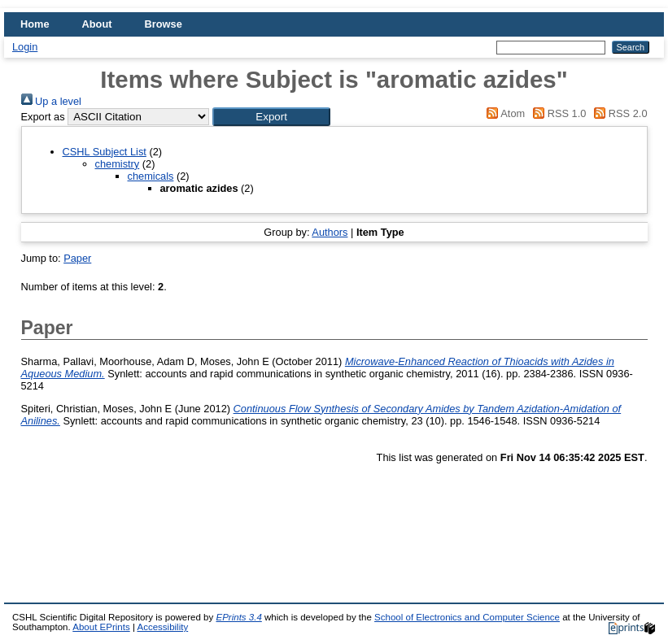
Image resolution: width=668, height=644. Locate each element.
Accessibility (162, 627)
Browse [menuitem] (164, 24)
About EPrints (101, 627)
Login (25, 47)
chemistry (118, 164)
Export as (43, 117)
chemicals (151, 176)
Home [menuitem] (35, 24)
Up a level (51, 101)
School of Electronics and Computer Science (467, 617)
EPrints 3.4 (238, 617)
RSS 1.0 (557, 113)
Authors (330, 232)
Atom (503, 113)
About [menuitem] (97, 24)
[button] (271, 117)
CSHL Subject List (105, 152)
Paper (77, 258)
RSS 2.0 (618, 113)
